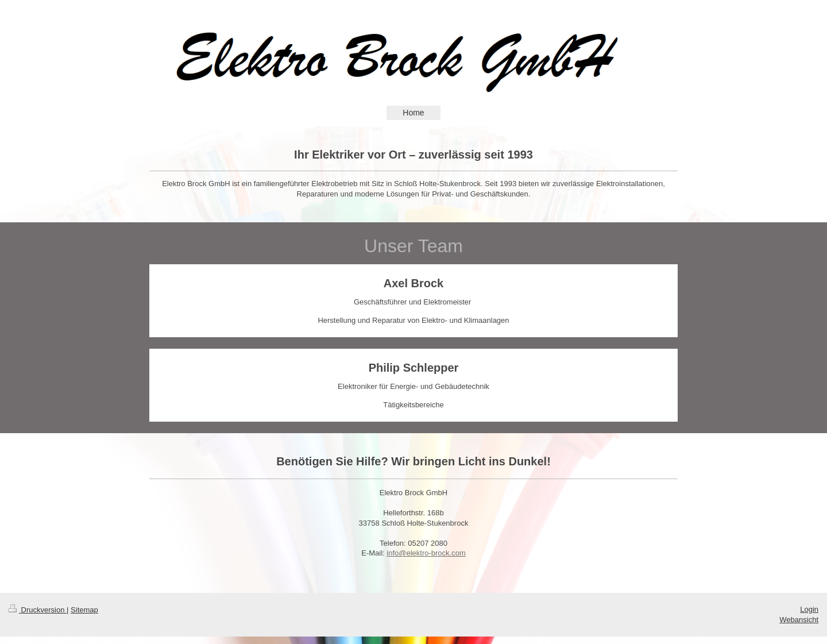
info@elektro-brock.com (426, 553)
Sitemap (84, 610)
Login (809, 609)
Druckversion (38, 610)
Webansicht (799, 620)
